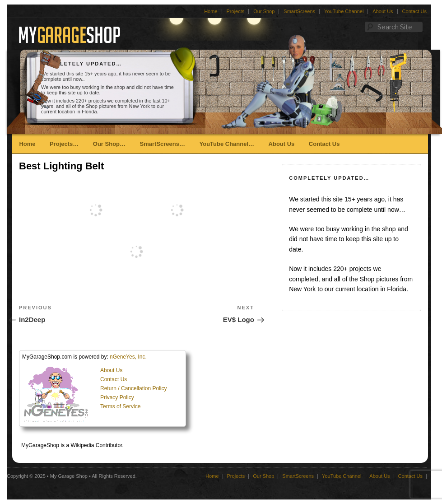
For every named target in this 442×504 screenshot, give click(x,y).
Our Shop (264, 11)
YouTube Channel (344, 11)
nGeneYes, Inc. (128, 357)
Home (211, 11)
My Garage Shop (69, 476)
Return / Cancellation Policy (133, 388)
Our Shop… (109, 144)
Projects (236, 11)
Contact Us (414, 11)
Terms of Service (120, 406)
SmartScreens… (163, 144)
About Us (383, 11)
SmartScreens (299, 11)
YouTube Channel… (227, 144)
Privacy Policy (117, 397)
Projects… (64, 144)
